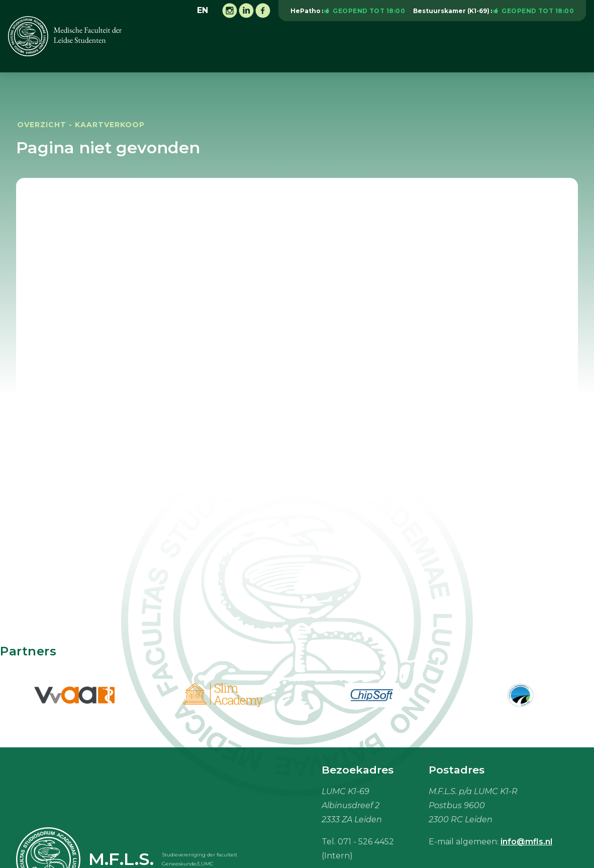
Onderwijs (332, 47)
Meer (570, 47)
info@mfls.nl (526, 842)
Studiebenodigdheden (491, 47)
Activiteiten (270, 47)
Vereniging (208, 47)
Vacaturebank (399, 47)
